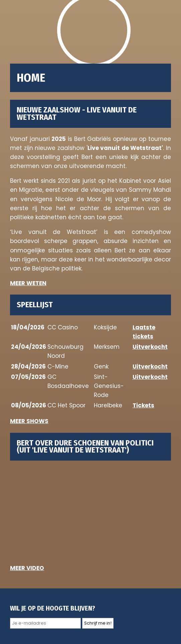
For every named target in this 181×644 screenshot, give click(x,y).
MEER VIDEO (27, 568)
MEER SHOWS (29, 421)
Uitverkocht (150, 347)
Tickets (143, 405)
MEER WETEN (28, 283)
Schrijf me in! (98, 623)
